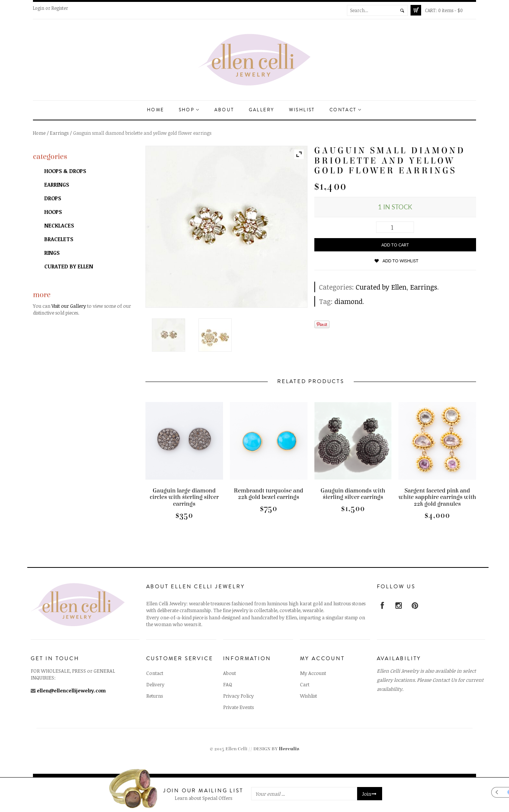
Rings (52, 253)
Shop (189, 110)
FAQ (228, 684)
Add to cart (395, 245)
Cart (305, 684)
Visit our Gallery (69, 306)
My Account (313, 673)
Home (156, 110)
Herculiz (289, 749)
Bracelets (59, 239)
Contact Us (445, 680)
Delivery (155, 684)
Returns (155, 696)
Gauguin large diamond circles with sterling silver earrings (184, 497)
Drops (53, 198)
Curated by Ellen (381, 287)
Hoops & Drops (65, 171)
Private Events (238, 707)
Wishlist (302, 110)
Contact (345, 110)
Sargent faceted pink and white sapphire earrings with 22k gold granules (437, 497)
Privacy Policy (238, 696)
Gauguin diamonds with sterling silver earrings (353, 494)
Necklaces (59, 225)
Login (39, 8)
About (224, 110)
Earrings (59, 133)
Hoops (53, 212)
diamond (348, 301)
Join (370, 794)
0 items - (444, 10)
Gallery (262, 110)
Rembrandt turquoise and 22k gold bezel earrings (269, 494)
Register (60, 8)
